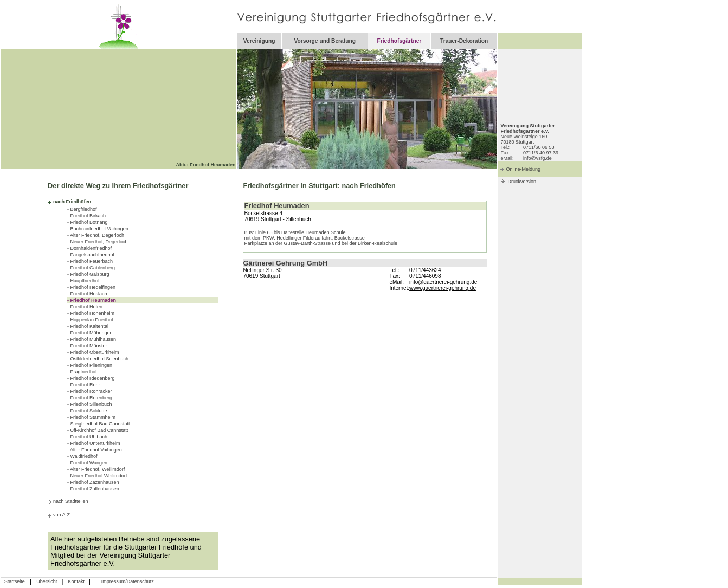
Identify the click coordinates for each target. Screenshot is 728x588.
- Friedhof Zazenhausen (93, 482)
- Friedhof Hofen (85, 307)
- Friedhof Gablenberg (91, 268)
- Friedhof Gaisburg (88, 274)
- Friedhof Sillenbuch (90, 404)
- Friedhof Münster (87, 346)
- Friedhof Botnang (88, 222)
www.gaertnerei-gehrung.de (443, 288)
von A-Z (62, 515)
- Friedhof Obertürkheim (93, 352)
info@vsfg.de (537, 158)
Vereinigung (259, 41)
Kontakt (76, 581)
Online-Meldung (523, 169)
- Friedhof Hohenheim (91, 313)
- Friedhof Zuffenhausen (93, 489)
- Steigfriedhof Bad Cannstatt (99, 424)
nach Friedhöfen (72, 202)
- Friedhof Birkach (86, 216)
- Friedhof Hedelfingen (91, 287)
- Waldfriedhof (82, 456)
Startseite (15, 581)
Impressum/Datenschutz (128, 581)
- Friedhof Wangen (87, 463)
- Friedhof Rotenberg (90, 398)
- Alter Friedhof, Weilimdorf (96, 469)
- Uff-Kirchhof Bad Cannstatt (98, 430)
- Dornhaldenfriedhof (89, 248)
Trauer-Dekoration (464, 41)
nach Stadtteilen (71, 501)
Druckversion (522, 182)
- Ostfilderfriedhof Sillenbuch (98, 359)
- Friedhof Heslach (87, 294)
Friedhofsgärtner (399, 41)
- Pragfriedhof (82, 372)
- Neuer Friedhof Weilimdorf (97, 476)
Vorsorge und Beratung (325, 41)
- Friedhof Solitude (87, 411)
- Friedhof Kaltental (88, 326)
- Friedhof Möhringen (90, 333)
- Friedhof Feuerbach (90, 261)
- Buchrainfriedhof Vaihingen (98, 229)
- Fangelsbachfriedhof (91, 255)
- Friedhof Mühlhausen (92, 339)
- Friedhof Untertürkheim (94, 443)
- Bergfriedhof (82, 209)
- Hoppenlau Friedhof (90, 320)
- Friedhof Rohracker (90, 391)
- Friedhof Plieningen (90, 365)
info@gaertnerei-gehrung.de (443, 282)
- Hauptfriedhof (83, 281)
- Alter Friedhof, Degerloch (96, 235)
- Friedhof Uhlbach (87, 437)
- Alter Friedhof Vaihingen (95, 450)
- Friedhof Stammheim (91, 417)
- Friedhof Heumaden (92, 300)
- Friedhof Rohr (84, 385)
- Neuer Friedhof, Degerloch (98, 242)
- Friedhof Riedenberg (91, 378)
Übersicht (47, 581)
